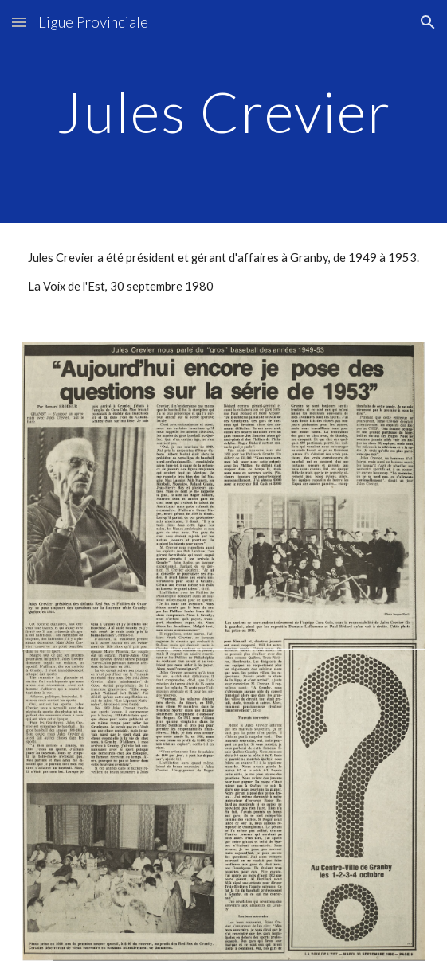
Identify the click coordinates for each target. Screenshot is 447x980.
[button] (19, 22)
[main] (223, 112)
